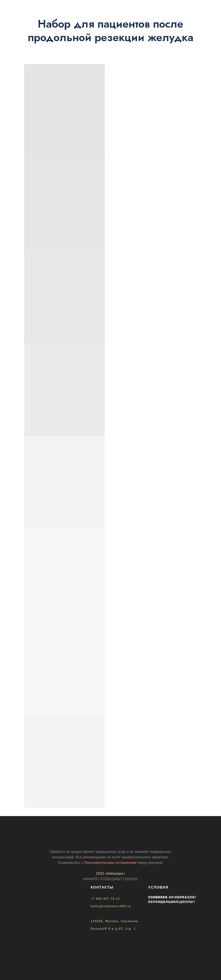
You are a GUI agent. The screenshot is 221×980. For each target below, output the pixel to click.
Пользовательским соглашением (110, 863)
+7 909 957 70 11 (105, 899)
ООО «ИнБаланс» (111, 874)
